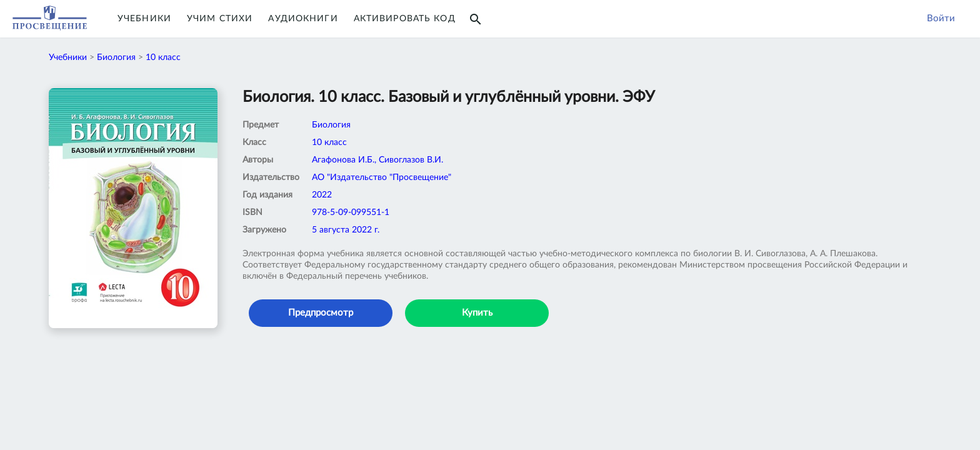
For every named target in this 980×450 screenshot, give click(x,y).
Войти (941, 18)
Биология (116, 57)
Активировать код (405, 19)
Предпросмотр (321, 313)
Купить (477, 313)
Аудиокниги (303, 19)
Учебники (144, 19)
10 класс (163, 57)
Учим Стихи (220, 19)
